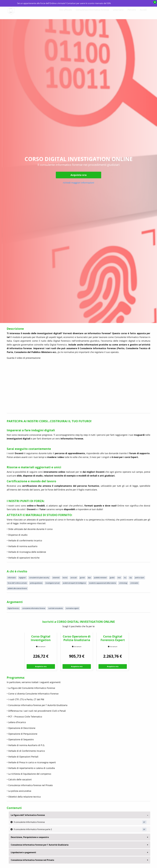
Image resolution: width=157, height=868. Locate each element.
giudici (112, 578)
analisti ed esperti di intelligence (74, 583)
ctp (131, 578)
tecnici (65, 578)
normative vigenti (72, 608)
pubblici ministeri (100, 578)
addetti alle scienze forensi (17, 588)
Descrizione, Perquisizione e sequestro (30, 837)
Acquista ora (79, 175)
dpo (89, 578)
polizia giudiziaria (36, 583)
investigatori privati (53, 583)
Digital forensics (13, 608)
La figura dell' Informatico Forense (28, 815)
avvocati (74, 578)
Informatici (12, 578)
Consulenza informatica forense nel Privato (32, 860)
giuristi (82, 578)
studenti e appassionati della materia (102, 583)
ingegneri (22, 578)
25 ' (144, 822)
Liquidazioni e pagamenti (23, 852)
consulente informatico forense (34, 608)
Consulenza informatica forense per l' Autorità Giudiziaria (40, 845)
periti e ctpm (140, 578)
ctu (125, 578)
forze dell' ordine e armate (17, 583)
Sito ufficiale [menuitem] (65, 12)
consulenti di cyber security (39, 578)
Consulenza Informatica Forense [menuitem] (92, 12)
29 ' (144, 829)
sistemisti (56, 578)
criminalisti (134, 583)
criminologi (123, 583)
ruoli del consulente (56, 608)
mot (119, 578)
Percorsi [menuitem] (132, 12)
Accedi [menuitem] (143, 12)
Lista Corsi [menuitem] (118, 12)
